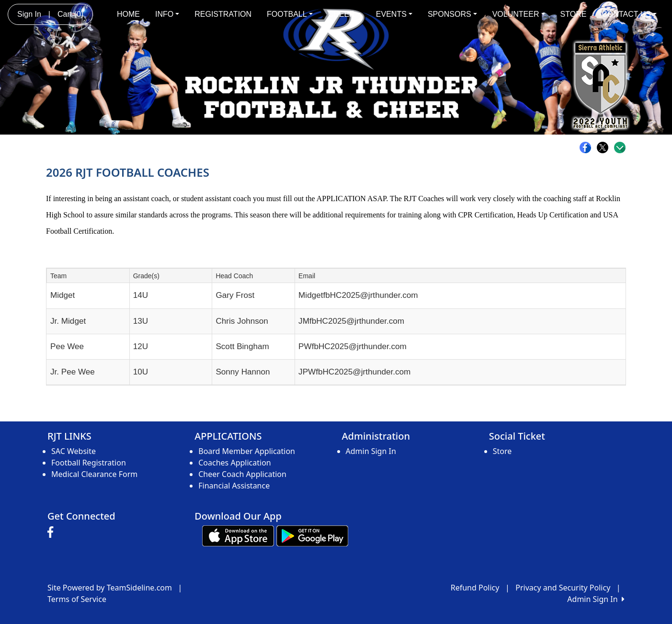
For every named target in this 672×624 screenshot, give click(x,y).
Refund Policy (475, 588)
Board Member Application (247, 451)
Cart (70, 14)
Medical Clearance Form (94, 474)
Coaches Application (234, 463)
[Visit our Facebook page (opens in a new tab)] (53, 533)
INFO (167, 14)
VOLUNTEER (519, 14)
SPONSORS (452, 14)
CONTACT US (629, 14)
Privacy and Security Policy (563, 588)
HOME (128, 14)
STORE (574, 14)
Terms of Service (77, 599)
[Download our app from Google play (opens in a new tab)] (312, 535)
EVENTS (394, 14)
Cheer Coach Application (242, 474)
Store (502, 451)
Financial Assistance (234, 486)
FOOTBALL (290, 14)
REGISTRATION (223, 14)
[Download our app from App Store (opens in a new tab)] (238, 535)
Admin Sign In (371, 451)
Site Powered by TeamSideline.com (110, 588)
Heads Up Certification (553, 215)
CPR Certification (485, 215)
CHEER (344, 14)
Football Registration (89, 463)
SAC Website (74, 451)
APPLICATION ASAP (351, 199)
